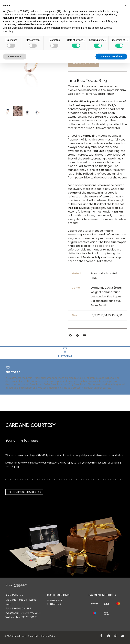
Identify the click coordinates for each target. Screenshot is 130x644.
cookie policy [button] (86, 18)
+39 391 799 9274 (30, 613)
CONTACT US (54, 604)
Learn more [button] (15, 56)
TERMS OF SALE (55, 600)
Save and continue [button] (111, 56)
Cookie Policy (34, 636)
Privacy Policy (48, 636)
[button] (70, 336)
